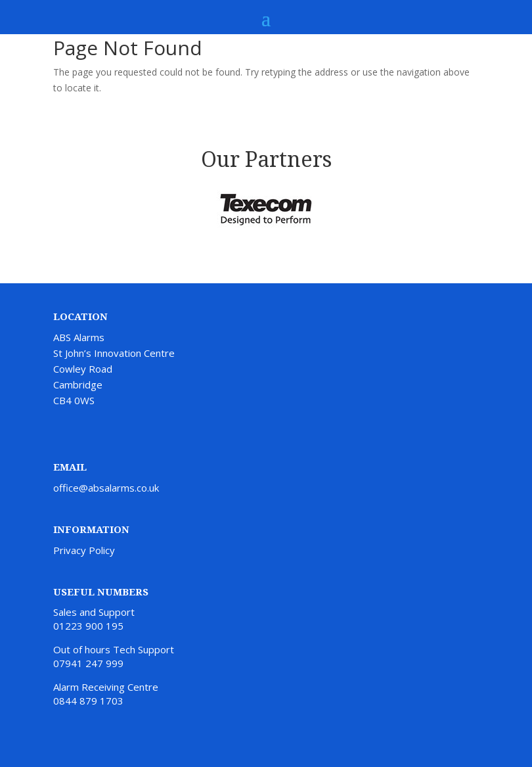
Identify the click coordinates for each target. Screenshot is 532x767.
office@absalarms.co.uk (106, 488)
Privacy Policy (84, 550)
